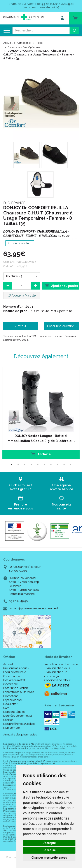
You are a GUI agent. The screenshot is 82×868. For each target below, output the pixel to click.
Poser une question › (62, 326)
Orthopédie (24, 43)
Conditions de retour (57, 680)
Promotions (11, 696)
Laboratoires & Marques (19, 692)
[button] (22, 276)
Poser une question (16, 688)
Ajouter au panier (62, 286)
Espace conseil (13, 700)
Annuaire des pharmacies (20, 734)
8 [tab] (58, 464)
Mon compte (11, 728)
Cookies (8, 720)
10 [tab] (71, 464)
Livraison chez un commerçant (56, 674)
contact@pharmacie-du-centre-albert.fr (35, 608)
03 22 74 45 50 (18, 601)
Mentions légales (14, 712)
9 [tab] (64, 464)
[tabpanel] (41, 413)
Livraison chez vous (57, 668)
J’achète (41, 454)
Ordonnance (11, 676)
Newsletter (10, 704)
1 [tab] (12, 464)
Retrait (21, 484)
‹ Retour (21, 326)
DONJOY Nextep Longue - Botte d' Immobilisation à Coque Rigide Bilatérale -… (41, 438)
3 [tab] (25, 464)
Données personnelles (18, 716)
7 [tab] (51, 464)
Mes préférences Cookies (19, 724)
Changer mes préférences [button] (49, 858)
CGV (6, 708)
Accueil (8, 43)
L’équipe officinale (15, 672)
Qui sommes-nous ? (16, 668)
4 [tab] (31, 464)
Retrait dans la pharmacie (61, 664)
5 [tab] (38, 464)
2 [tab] (18, 464)
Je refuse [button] (49, 850)
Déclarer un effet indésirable (14, 682)
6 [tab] (44, 464)
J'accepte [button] (49, 843)
